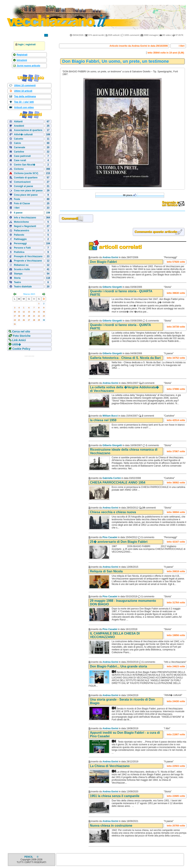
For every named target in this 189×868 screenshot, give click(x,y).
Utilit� (16, 344)
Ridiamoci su (21, 265)
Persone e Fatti (22, 248)
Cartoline (19, 152)
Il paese (18, 213)
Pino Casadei (110, 537)
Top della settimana (25, 96)
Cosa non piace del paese (28, 191)
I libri (17, 208)
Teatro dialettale (23, 287)
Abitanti (18, 122)
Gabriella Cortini (112, 478)
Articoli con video (24, 107)
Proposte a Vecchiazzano (28, 261)
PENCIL (29, 857)
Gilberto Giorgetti (112, 287)
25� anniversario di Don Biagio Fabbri (119, 542)
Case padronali (22, 156)
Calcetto (18, 139)
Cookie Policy (21, 349)
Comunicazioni (22, 182)
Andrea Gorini (110, 257)
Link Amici (19, 340)
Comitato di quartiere (26, 178)
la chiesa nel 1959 (103, 420)
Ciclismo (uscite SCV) (26, 173)
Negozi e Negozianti (25, 226)
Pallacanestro (22, 231)
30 (44, 320)
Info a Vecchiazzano (25, 218)
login (21, 44)
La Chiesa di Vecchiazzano (110, 766)
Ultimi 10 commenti (25, 85)
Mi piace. (130, 195)
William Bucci (110, 416)
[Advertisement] (29, 383)
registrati (31, 44)
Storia (17, 278)
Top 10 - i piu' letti (24, 102)
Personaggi (20, 243)
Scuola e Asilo (22, 269)
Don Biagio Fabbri (103, 262)
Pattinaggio (20, 239)
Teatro (17, 282)
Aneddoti (19, 126)
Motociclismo (21, 222)
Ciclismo (19, 169)
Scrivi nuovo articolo (28, 66)
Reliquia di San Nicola (106, 571)
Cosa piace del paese (26, 195)
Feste (17, 199)
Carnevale (19, 147)
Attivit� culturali (23, 134)
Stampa (18, 274)
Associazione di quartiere (28, 130)
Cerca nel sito (21, 331)
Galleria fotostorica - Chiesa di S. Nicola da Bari (125, 358)
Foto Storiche (21, 336)
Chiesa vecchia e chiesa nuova (113, 512)
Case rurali (20, 160)
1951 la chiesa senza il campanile (115, 796)
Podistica (19, 252)
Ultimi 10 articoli (23, 91)
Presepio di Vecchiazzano (28, 256)
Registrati (22, 55)
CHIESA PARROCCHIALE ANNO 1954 (118, 483)
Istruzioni (22, 60)
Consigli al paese (23, 186)
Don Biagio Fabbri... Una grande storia (119, 666)
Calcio (17, 143)
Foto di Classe (22, 203)
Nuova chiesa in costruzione (111, 826)
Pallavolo (19, 235)
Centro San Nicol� (25, 165)
